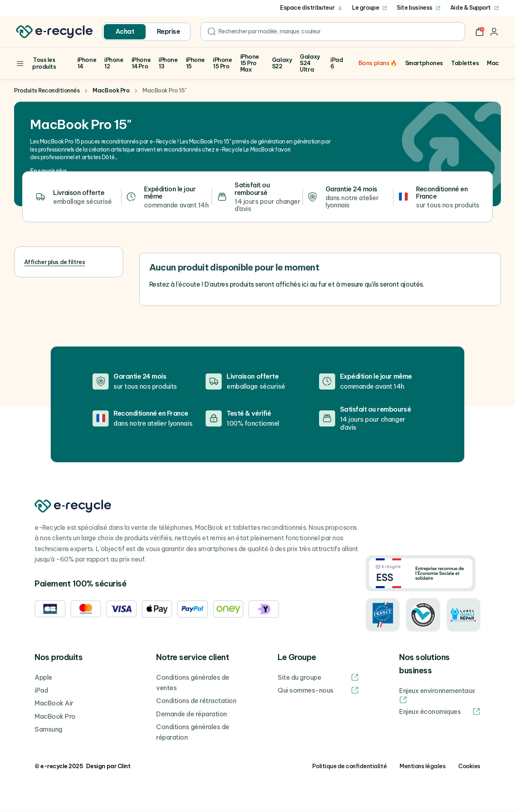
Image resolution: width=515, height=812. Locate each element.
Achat (125, 31)
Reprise (169, 31)
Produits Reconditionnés (47, 91)
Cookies (469, 767)
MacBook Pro (111, 91)
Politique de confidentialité (349, 767)
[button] (480, 32)
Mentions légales (422, 767)
